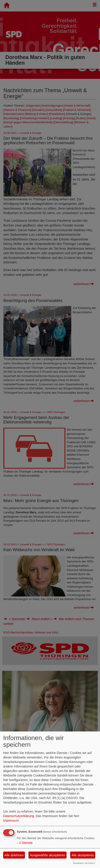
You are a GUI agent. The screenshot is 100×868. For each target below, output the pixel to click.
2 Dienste (25, 843)
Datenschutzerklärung (19, 816)
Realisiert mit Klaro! (84, 863)
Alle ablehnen (14, 855)
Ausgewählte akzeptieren (48, 855)
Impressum (11, 820)
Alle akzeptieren (83, 855)
